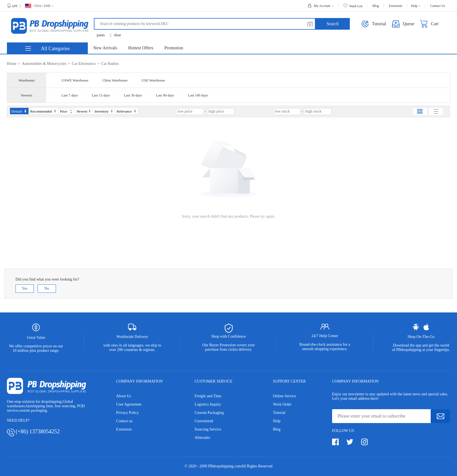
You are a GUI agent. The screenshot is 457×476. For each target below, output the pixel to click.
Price (66, 111)
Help (277, 421)
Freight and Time (208, 396)
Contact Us (438, 6)
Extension (124, 429)
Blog (277, 429)
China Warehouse (115, 80)
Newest (84, 111)
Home (12, 64)
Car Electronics (84, 64)
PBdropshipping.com (225, 466)
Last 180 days (198, 95)
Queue (403, 24)
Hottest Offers (141, 48)
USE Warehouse (153, 80)
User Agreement (129, 404)
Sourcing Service (208, 429)
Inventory (104, 111)
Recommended (43, 111)
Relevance (127, 111)
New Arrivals (105, 48)
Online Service (285, 396)
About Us (124, 396)
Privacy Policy (127, 413)
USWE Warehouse (75, 80)
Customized (204, 421)
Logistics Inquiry (208, 404)
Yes (25, 288)
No (47, 288)
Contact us (124, 421)
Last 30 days (133, 95)
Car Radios (110, 64)
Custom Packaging (209, 413)
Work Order (282, 404)
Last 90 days (165, 95)
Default (19, 111)
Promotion (174, 48)
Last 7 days (70, 95)
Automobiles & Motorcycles (44, 64)
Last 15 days (101, 95)
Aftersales (202, 438)
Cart (429, 24)
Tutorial (279, 413)
